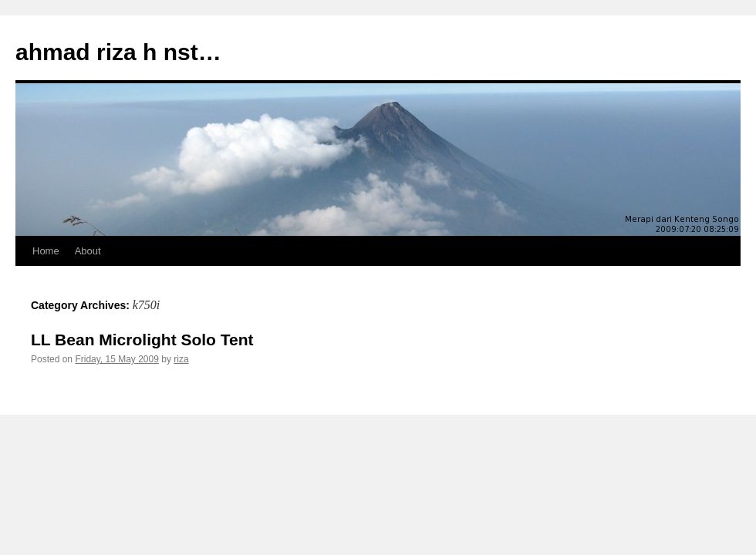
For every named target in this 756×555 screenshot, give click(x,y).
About (88, 251)
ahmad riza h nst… (118, 52)
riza (181, 359)
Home (46, 251)
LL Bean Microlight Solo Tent (142, 340)
